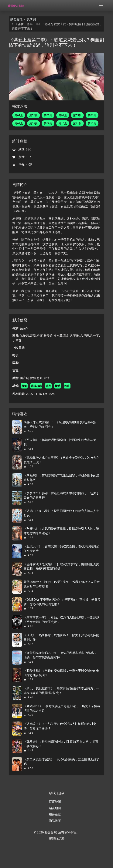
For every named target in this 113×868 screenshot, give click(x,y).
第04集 (63, 115)
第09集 (48, 123)
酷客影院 (16, 19)
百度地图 (55, 802)
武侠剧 (31, 19)
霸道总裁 (36, 386)
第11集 (77, 123)
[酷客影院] (17, 6)
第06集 (92, 115)
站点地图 (55, 808)
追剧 (48, 386)
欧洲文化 (88, 279)
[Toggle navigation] (101, 5)
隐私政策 (55, 821)
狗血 (67, 386)
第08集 (33, 123)
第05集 (77, 115)
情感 (58, 386)
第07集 (19, 123)
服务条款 (55, 814)
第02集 (33, 115)
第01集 (19, 115)
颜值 (24, 386)
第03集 (48, 115)
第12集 (92, 123)
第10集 (63, 123)
